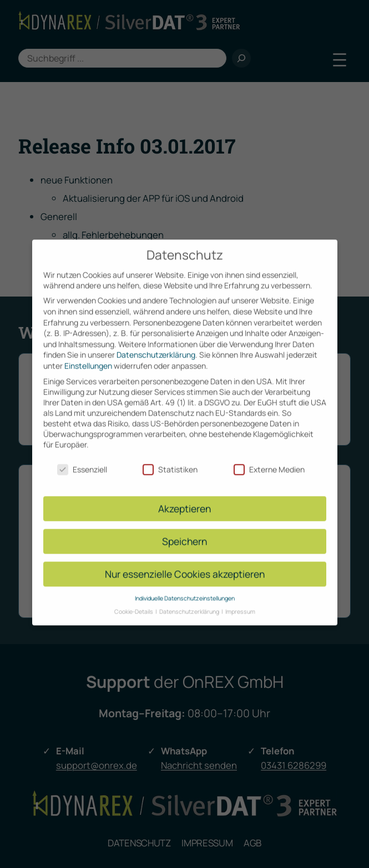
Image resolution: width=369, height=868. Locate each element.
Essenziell (82, 458)
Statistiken (170, 458)
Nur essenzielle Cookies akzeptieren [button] (185, 562)
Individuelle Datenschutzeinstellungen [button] (185, 586)
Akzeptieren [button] (184, 497)
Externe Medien (269, 458)
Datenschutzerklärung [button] (190, 600)
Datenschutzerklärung (156, 343)
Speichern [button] (184, 529)
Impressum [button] (240, 600)
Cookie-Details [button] (134, 600)
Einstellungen (88, 354)
